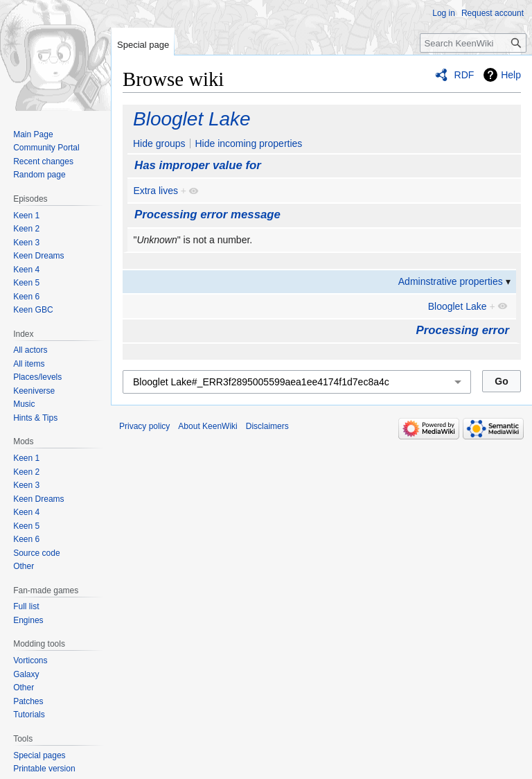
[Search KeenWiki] (473, 43)
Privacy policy (144, 426)
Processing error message (207, 215)
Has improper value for (198, 165)
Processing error (463, 330)
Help (511, 75)
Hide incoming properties (248, 143)
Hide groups (159, 143)
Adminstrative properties (451, 281)
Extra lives (156, 191)
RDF (464, 75)
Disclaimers (267, 426)
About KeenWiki (207, 426)
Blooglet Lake (192, 119)
